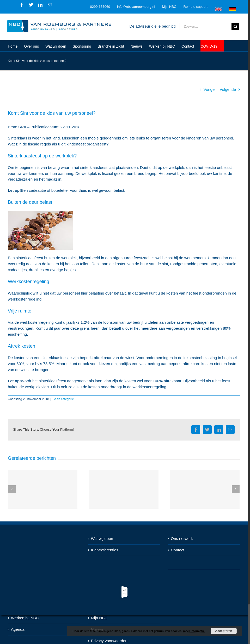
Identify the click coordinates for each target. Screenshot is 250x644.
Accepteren (224, 631)
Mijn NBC (99, 618)
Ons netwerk (182, 538)
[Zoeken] (235, 26)
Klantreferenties (105, 550)
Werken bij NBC (25, 618)
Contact (178, 550)
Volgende (228, 89)
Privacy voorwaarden (109, 641)
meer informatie (194, 631)
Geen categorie (63, 399)
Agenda (18, 629)
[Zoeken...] (206, 26)
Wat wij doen (102, 538)
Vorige (209, 89)
